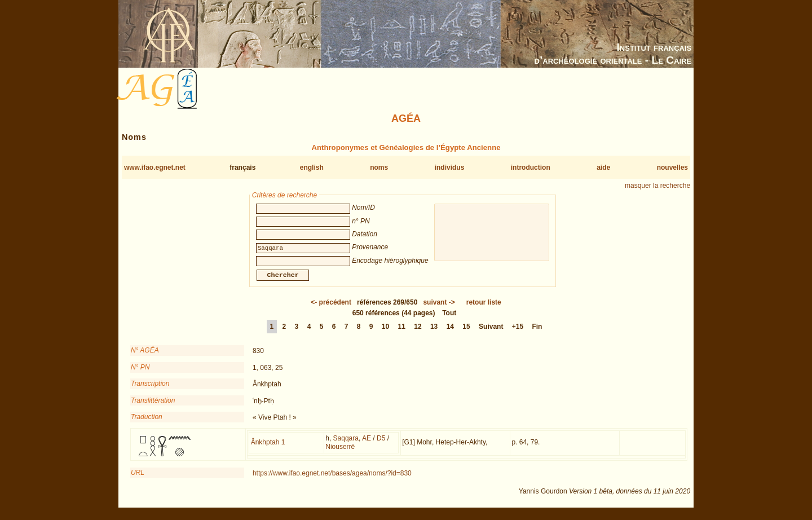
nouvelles (672, 168)
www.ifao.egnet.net (155, 168)
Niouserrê (340, 453)
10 (385, 333)
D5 (381, 445)
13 (434, 333)
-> (439, 309)
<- (331, 309)
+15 (518, 333)
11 (402, 333)
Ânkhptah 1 (268, 449)
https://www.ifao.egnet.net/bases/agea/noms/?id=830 (332, 480)
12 (418, 333)
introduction (531, 168)
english (312, 168)
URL (138, 479)
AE (367, 445)
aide (603, 168)
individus (450, 168)
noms (379, 168)
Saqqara (346, 445)
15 (466, 333)
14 (450, 333)
